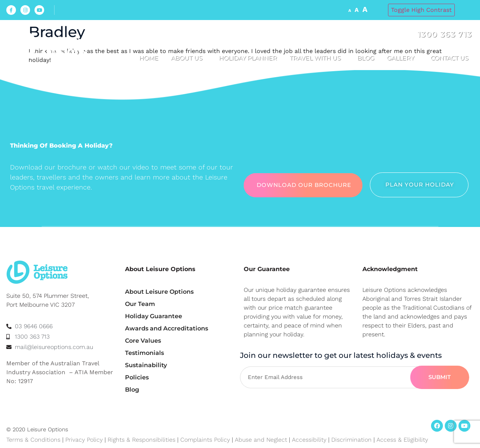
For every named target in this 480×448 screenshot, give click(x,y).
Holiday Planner (248, 58)
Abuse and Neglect (261, 440)
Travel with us (317, 58)
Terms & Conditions (33, 440)
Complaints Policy (205, 440)
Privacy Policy (84, 440)
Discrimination (352, 440)
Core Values (143, 341)
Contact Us (451, 58)
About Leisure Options (159, 292)
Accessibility (309, 440)
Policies (137, 377)
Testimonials (144, 353)
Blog (366, 58)
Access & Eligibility (402, 440)
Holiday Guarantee (154, 316)
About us (189, 58)
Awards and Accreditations (167, 328)
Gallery (402, 58)
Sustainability (146, 365)
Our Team (140, 304)
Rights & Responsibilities (142, 440)
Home (149, 58)
